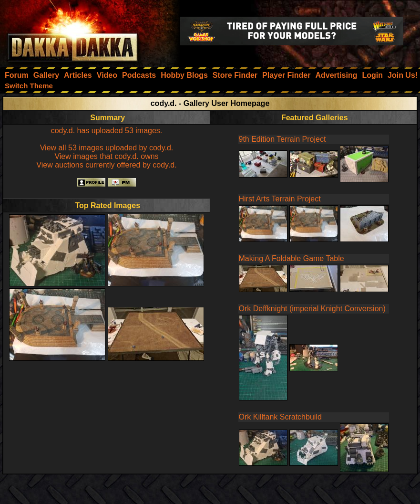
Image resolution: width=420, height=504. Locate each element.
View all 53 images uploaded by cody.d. (107, 148)
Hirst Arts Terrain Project (280, 199)
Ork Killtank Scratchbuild (280, 417)
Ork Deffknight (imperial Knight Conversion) (312, 309)
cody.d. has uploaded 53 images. (107, 131)
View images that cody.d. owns (106, 156)
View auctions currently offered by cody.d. (106, 165)
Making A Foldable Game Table (292, 258)
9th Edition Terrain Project (282, 139)
